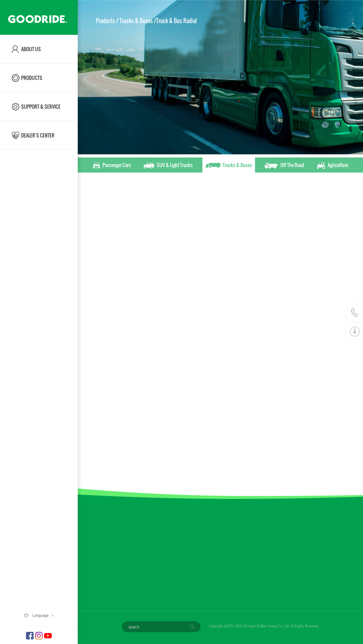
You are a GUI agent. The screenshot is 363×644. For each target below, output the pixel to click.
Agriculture (332, 166)
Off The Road (284, 166)
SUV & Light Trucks (168, 166)
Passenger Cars (112, 166)
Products (105, 21)
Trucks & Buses (229, 166)
